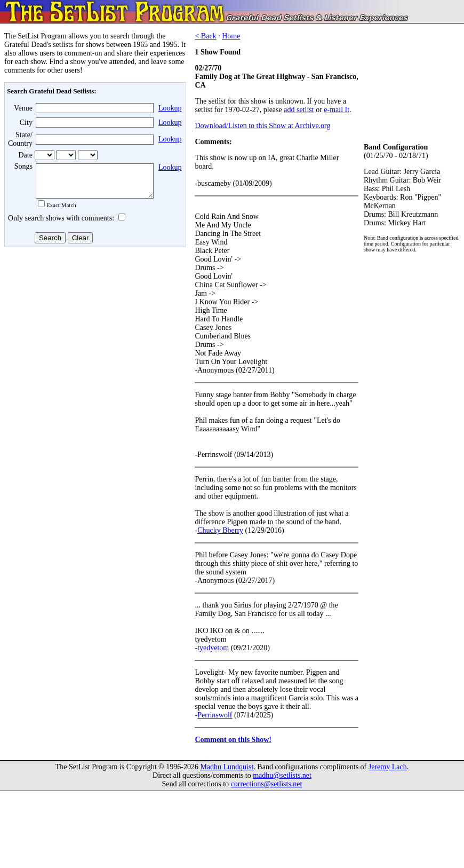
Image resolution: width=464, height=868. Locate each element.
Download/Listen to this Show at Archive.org (262, 126)
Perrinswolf (215, 715)
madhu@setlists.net (282, 775)
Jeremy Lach (388, 767)
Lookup (170, 108)
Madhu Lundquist (227, 767)
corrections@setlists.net (267, 784)
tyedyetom (213, 648)
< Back (205, 36)
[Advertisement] (94, 336)
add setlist (299, 110)
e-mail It (337, 110)
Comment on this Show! (233, 740)
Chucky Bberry (220, 530)
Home (231, 36)
